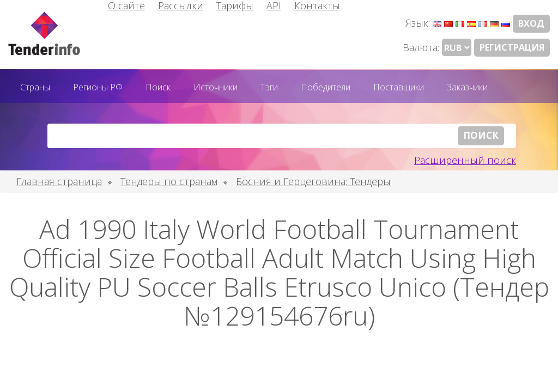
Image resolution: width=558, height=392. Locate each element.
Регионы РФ (98, 87)
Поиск (158, 87)
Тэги (269, 87)
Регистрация (512, 47)
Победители (326, 87)
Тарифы (235, 5)
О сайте (126, 5)
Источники (216, 87)
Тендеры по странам (169, 181)
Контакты (317, 5)
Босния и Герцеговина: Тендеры (313, 181)
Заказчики (467, 87)
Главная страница (59, 181)
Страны (35, 87)
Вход (531, 23)
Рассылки (181, 5)
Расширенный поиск (465, 160)
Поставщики (399, 87)
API (274, 5)
